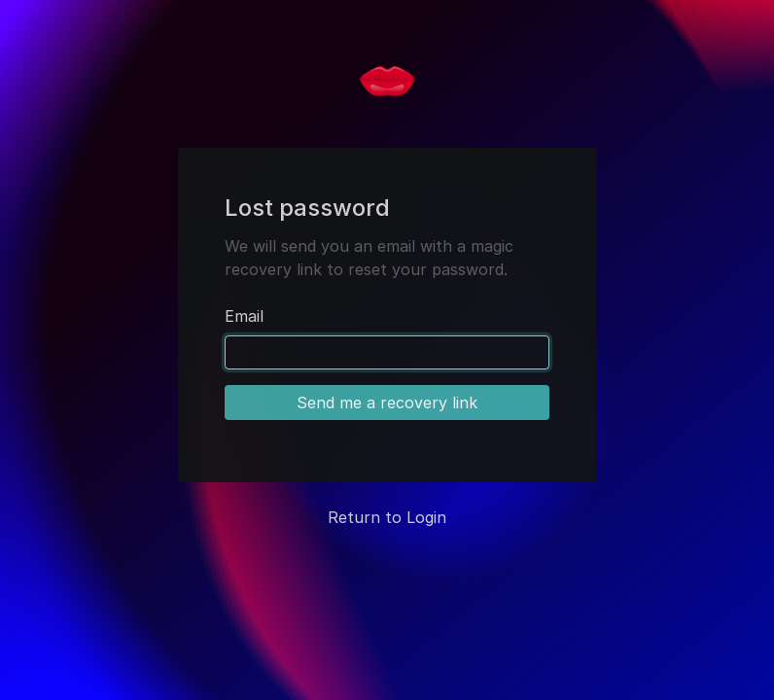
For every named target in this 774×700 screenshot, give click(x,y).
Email (244, 316)
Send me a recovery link (387, 402)
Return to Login (387, 517)
